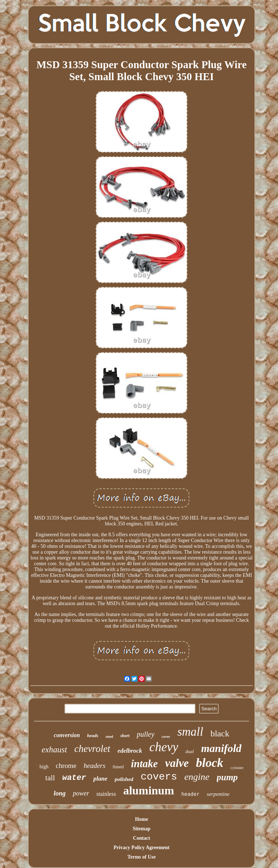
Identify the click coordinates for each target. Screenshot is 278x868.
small (190, 732)
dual (189, 751)
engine (197, 777)
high (44, 767)
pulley (146, 734)
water (74, 778)
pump (227, 777)
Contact (141, 838)
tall (50, 778)
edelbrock (130, 751)
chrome (66, 766)
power (81, 793)
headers (94, 766)
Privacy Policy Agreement (142, 848)
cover (166, 737)
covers (159, 777)
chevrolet (92, 749)
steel (109, 736)
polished (124, 779)
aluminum (148, 790)
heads (93, 735)
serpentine (218, 794)
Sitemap (141, 829)
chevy (164, 747)
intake (144, 764)
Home (142, 819)
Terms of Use (142, 857)
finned (118, 767)
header (190, 794)
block (210, 763)
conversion (67, 735)
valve (177, 763)
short (125, 736)
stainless (106, 794)
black (220, 733)
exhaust (54, 750)
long (60, 793)
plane (100, 779)
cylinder (237, 768)
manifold (221, 748)
